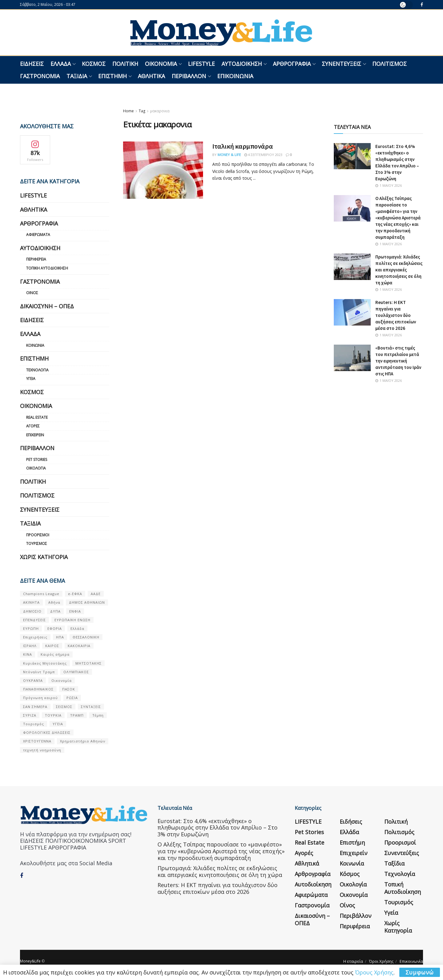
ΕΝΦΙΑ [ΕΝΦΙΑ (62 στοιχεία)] (75, 611)
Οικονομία (161, 64)
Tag (142, 111)
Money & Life (229, 155)
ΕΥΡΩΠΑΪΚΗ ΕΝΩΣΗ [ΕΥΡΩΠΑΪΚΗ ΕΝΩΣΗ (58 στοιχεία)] (72, 620)
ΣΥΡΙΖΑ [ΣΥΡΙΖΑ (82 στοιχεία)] (30, 715)
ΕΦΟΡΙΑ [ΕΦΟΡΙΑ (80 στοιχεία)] (55, 628)
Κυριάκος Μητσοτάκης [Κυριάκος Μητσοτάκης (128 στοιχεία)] (45, 663)
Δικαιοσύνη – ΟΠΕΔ (47, 306)
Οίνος (32, 293)
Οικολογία (36, 468)
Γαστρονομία (40, 76)
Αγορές (33, 426)
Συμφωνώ (420, 972)
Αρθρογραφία (292, 64)
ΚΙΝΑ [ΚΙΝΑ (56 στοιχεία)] (28, 654)
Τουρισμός (37, 544)
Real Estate (37, 417)
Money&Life (30, 961)
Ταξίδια (77, 76)
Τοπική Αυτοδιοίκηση (47, 268)
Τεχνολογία (37, 370)
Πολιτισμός (389, 64)
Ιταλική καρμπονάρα (242, 146)
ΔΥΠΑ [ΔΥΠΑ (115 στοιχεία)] (55, 611)
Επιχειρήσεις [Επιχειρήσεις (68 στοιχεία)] (35, 637)
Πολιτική (125, 64)
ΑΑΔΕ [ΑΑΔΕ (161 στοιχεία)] (96, 594)
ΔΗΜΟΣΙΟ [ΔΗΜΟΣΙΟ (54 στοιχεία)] (32, 611)
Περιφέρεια (36, 259)
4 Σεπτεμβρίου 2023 (263, 155)
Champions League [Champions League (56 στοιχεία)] (41, 594)
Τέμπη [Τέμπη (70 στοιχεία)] (98, 715)
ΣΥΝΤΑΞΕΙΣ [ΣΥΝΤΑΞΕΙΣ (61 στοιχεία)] (91, 707)
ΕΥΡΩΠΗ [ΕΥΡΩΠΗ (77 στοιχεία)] (31, 628)
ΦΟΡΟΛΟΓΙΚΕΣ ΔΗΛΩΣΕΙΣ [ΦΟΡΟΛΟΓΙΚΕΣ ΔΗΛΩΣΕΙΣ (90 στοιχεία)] (47, 732)
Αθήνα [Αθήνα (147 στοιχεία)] (54, 602)
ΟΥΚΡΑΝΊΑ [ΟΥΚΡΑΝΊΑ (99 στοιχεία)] (33, 680)
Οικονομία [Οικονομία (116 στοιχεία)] (62, 680)
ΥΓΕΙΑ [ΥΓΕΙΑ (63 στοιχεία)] (58, 724)
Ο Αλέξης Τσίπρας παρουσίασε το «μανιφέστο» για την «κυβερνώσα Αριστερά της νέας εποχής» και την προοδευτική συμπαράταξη (398, 218)
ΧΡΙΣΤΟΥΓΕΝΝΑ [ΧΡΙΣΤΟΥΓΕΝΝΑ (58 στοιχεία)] (37, 741)
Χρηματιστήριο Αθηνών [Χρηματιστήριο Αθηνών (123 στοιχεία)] (83, 741)
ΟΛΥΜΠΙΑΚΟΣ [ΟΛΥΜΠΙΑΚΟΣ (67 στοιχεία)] (76, 672)
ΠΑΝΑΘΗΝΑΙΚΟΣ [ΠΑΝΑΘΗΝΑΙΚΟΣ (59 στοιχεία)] (38, 689)
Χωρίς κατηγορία (44, 557)
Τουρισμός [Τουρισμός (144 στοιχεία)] (34, 724)
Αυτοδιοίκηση (242, 64)
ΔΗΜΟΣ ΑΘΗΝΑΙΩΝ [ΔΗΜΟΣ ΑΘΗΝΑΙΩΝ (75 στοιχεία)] (87, 602)
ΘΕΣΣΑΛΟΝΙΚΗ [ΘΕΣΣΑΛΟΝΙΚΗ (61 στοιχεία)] (86, 637)
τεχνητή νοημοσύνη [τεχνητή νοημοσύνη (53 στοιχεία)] (42, 750)
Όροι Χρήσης (381, 961)
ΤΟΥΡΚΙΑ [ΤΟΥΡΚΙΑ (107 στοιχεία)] (53, 715)
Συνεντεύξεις (341, 64)
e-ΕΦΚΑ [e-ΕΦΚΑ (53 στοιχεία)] (75, 594)
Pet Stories (37, 460)
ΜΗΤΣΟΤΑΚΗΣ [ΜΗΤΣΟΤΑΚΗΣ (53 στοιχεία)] (88, 663)
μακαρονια (160, 111)
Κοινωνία (35, 345)
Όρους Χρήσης (374, 972)
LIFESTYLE (201, 64)
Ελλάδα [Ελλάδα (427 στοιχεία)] (77, 628)
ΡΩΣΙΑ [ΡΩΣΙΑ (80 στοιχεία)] (72, 698)
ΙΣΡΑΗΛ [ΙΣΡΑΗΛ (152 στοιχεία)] (30, 646)
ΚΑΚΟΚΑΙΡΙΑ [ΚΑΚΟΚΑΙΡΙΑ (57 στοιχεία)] (79, 646)
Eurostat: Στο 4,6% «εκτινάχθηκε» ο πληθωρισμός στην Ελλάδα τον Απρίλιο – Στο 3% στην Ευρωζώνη (218, 828)
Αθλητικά (151, 76)
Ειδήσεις (32, 64)
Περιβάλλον (189, 76)
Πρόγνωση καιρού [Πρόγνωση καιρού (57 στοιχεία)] (40, 698)
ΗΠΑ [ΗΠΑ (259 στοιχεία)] (60, 637)
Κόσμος (94, 64)
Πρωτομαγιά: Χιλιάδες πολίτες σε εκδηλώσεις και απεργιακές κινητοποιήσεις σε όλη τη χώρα (399, 270)
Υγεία (31, 379)
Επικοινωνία (235, 76)
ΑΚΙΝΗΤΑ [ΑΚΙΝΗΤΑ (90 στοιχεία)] (31, 602)
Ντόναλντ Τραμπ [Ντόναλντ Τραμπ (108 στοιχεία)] (39, 672)
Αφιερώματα (38, 235)
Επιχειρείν (35, 435)
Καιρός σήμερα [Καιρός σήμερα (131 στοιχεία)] (55, 654)
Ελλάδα (61, 64)
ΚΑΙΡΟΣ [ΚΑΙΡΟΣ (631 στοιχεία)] (52, 646)
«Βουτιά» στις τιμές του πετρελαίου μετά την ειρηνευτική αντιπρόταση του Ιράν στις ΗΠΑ (398, 361)
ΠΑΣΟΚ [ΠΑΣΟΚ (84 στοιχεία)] (69, 689)
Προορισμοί (38, 535)
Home (128, 111)
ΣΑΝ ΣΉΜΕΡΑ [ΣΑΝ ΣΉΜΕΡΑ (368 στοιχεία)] (35, 707)
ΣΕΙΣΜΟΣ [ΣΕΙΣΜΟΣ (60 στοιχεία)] (64, 707)
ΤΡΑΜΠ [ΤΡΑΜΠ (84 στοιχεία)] (77, 715)
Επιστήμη (112, 76)
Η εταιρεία (353, 961)
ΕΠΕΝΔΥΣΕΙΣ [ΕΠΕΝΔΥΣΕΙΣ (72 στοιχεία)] (34, 620)
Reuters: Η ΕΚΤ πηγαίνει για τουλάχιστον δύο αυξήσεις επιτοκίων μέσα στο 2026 (396, 315)
